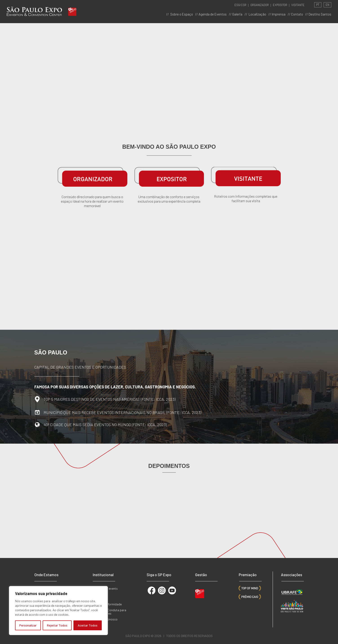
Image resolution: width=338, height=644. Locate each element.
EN (327, 5)
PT (318, 5)
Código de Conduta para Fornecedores (109, 612)
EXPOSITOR (280, 5)
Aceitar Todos (88, 625)
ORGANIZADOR (260, 5)
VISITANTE (298, 5)
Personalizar (28, 625)
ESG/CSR (240, 5)
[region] (58, 611)
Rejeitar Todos (57, 625)
